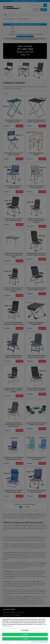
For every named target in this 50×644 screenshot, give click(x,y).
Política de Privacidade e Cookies (39, 642)
